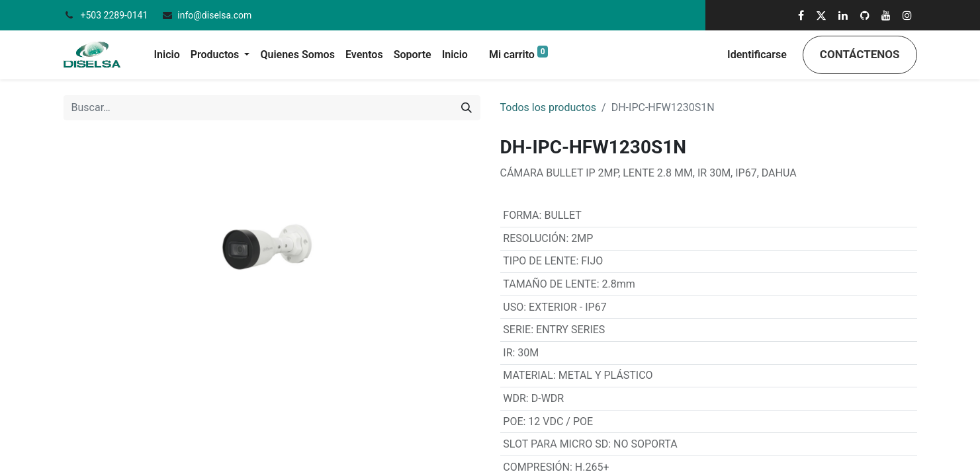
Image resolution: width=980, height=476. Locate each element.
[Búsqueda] (467, 108)
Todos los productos (549, 107)
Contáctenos (860, 54)
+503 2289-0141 (115, 15)
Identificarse (757, 55)
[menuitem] (167, 55)
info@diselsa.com (214, 15)
